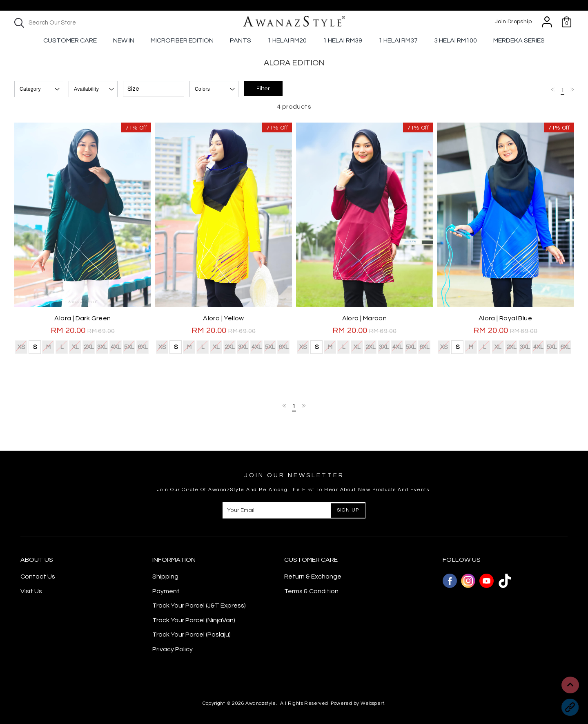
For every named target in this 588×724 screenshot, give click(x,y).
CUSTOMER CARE (311, 560)
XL (75, 346)
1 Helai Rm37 (398, 40)
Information (174, 560)
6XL (142, 346)
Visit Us (31, 591)
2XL (88, 346)
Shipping (165, 577)
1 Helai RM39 (343, 40)
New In (124, 40)
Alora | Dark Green (82, 318)
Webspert (372, 703)
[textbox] (82, 23)
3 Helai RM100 (455, 40)
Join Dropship (513, 22)
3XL (102, 346)
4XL (115, 346)
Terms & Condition (311, 591)
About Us (37, 560)
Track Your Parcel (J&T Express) (199, 606)
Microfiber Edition (182, 40)
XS (21, 346)
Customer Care (70, 40)
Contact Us (38, 577)
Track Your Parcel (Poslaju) (192, 635)
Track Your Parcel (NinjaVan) (194, 620)
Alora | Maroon (365, 318)
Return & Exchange (313, 577)
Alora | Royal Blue (505, 318)
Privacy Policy (173, 649)
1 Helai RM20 (287, 40)
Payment (166, 591)
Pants (241, 40)
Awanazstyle (261, 703)
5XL (129, 346)
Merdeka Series (519, 40)
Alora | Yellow (224, 318)
